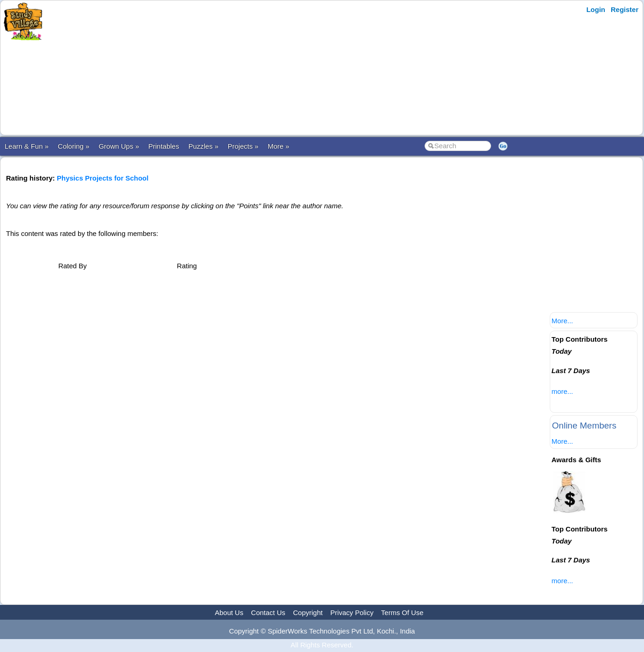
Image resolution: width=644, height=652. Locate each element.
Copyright (308, 613)
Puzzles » (204, 146)
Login (596, 9)
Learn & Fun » (27, 146)
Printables (164, 146)
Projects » (243, 146)
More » (278, 146)
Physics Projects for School (103, 178)
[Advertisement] (228, 68)
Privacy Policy (352, 613)
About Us (229, 613)
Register (625, 9)
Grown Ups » (119, 146)
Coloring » (73, 146)
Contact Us (268, 613)
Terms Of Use (402, 613)
